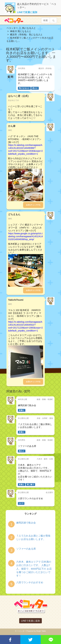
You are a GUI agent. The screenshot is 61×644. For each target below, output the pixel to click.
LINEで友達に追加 (27, 12)
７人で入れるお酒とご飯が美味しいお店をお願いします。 (33, 537)
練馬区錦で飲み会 (26, 523)
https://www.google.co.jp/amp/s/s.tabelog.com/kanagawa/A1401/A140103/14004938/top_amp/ (25, 236)
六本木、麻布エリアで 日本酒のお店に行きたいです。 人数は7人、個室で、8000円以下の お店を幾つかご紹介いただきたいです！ (34, 569)
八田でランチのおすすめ (30, 582)
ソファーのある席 (26, 549)
